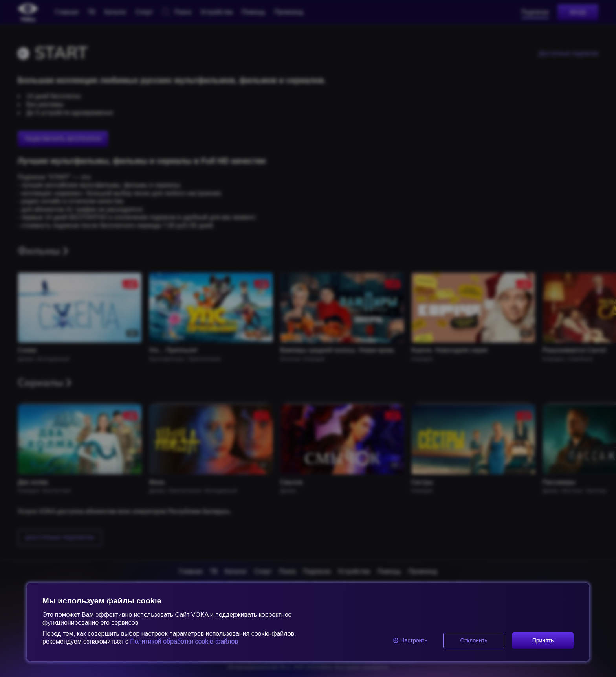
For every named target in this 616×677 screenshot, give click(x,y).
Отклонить (474, 640)
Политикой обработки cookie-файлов (183, 641)
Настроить (410, 640)
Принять (543, 640)
